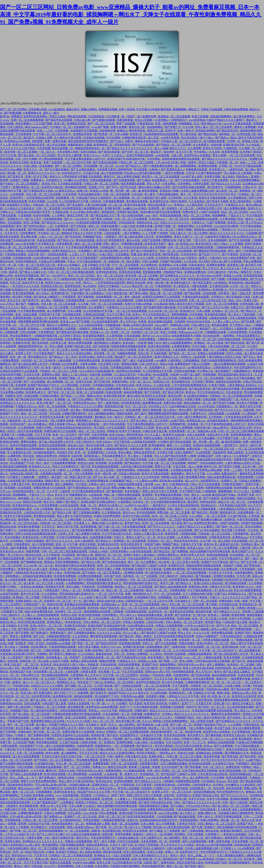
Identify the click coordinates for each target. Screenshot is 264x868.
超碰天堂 (222, 679)
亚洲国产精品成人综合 (78, 346)
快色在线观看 (234, 788)
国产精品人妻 (85, 555)
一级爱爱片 (111, 237)
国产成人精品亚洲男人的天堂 (137, 237)
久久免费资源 (204, 226)
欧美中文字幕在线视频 (213, 198)
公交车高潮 (70, 194)
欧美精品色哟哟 (206, 131)
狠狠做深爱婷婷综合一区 (90, 148)
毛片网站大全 (206, 371)
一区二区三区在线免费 (242, 155)
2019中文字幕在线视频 (248, 166)
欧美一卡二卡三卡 (195, 742)
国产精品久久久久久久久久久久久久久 (130, 148)
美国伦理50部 (55, 604)
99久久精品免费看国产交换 (239, 258)
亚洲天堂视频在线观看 (140, 155)
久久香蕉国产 (250, 413)
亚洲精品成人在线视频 (210, 753)
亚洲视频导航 (178, 424)
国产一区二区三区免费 (21, 725)
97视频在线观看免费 (12, 558)
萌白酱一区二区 (17, 173)
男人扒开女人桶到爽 (70, 155)
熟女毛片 (112, 339)
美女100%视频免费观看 (248, 590)
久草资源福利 (247, 569)
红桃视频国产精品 (121, 481)
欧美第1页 (136, 134)
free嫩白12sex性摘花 (76, 180)
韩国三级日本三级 (81, 477)
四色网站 (180, 834)
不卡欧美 (57, 389)
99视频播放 (186, 124)
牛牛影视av (201, 152)
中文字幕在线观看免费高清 (89, 491)
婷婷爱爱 (38, 141)
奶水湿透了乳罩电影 (234, 530)
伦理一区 (39, 367)
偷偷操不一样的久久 (145, 834)
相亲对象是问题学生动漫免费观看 (161, 212)
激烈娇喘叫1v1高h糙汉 (108, 343)
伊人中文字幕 (59, 806)
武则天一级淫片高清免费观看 (25, 431)
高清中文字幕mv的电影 (139, 304)
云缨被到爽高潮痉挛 (134, 138)
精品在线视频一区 (63, 148)
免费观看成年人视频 (80, 145)
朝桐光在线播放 (154, 438)
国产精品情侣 (133, 463)
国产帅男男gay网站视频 (208, 470)
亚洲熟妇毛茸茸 (77, 124)
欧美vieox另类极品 (69, 265)
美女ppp (221, 781)
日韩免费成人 (8, 569)
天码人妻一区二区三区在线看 (44, 194)
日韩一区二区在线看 (48, 208)
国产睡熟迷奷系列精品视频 (210, 251)
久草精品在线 (61, 212)
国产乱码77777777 (210, 254)
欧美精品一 (35, 329)
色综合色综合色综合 (136, 247)
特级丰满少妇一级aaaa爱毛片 (212, 428)
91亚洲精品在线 (180, 484)
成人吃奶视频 (158, 247)
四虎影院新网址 (189, 820)
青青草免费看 (123, 834)
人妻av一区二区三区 (51, 237)
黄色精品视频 (220, 325)
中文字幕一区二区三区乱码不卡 (53, 134)
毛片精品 (81, 484)
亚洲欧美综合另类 (234, 145)
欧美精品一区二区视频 (26, 597)
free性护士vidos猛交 (137, 505)
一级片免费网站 (131, 233)
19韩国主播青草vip (168, 555)
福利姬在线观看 (84, 696)
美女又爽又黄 (194, 498)
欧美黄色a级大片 (181, 283)
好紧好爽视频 (34, 619)
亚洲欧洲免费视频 (174, 569)
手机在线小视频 (162, 675)
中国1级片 (216, 258)
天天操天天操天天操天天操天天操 (126, 279)
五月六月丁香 (184, 152)
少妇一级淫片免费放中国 (192, 417)
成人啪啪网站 (69, 753)
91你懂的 (163, 442)
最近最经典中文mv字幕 (139, 318)
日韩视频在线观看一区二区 (57, 474)
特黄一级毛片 (112, 244)
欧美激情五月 (173, 438)
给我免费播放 (147, 339)
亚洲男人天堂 (24, 353)
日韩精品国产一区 (111, 247)
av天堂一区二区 (240, 286)
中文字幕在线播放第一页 (92, 261)
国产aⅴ (198, 530)
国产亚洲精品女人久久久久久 (177, 276)
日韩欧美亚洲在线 (220, 537)
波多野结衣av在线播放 (198, 155)
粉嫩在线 (34, 304)
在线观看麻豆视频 (101, 537)
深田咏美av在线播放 (206, 230)
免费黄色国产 (58, 633)
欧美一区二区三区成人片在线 (170, 516)
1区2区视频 (166, 834)
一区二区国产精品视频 (180, 520)
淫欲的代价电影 (27, 350)
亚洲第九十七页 (14, 268)
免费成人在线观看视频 (211, 353)
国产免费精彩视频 (241, 629)
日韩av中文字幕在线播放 (241, 378)
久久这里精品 (197, 201)
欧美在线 (129, 343)
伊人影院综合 (182, 286)
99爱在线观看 (200, 286)
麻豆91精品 (134, 396)
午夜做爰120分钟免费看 (64, 364)
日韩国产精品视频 (128, 212)
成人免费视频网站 (186, 166)
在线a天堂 (246, 293)
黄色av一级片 (178, 855)
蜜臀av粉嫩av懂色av (40, 279)
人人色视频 (237, 244)
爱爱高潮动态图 (114, 406)
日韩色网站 (184, 785)
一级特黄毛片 (230, 445)
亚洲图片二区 (229, 481)
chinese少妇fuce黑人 (169, 689)
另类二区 (120, 654)
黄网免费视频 (180, 314)
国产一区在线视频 (35, 382)
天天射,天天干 (89, 230)
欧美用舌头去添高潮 (154, 396)
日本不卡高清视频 (240, 619)
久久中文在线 (114, 378)
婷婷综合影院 (208, 502)
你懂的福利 (144, 470)
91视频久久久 (162, 788)
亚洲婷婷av (205, 290)
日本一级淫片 (115, 417)
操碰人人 (68, 375)
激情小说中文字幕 (251, 406)
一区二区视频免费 (124, 746)
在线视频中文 (158, 367)
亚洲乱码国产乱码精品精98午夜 (126, 159)
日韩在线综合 (197, 265)
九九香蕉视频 (115, 336)
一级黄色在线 (235, 169)
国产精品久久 (134, 166)
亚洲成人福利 (162, 329)
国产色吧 (85, 435)
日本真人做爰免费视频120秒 (198, 191)
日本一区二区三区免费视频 (222, 304)
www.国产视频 (101, 127)
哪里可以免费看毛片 (180, 459)
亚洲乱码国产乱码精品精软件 (99, 502)
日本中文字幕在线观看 (215, 180)
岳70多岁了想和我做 (147, 845)
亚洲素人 (69, 389)
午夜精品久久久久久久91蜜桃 (124, 307)
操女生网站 (134, 261)
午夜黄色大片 (199, 413)
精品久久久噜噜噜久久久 (62, 325)
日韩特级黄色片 (223, 367)
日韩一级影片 (175, 509)
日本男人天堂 (66, 534)
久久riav (147, 721)
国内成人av (35, 580)
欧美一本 (81, 452)
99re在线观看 (161, 375)
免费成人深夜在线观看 (84, 661)
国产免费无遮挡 (43, 693)
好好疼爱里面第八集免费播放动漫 (83, 208)
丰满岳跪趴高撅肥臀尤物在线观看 (97, 223)
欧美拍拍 (93, 608)
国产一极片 (129, 360)
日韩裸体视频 (189, 534)
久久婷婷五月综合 (224, 764)
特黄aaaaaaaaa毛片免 (191, 332)
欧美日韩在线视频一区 (233, 771)
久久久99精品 (86, 654)
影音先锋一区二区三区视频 (21, 152)
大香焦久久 (199, 223)
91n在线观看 (203, 452)
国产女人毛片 (34, 219)
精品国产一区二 (209, 329)
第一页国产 (129, 116)
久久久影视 (191, 198)
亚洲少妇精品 (89, 152)
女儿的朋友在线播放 (196, 396)
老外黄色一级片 (228, 293)
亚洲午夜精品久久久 (65, 251)
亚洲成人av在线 (99, 191)
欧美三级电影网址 (241, 201)
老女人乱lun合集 (110, 548)
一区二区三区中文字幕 (78, 162)
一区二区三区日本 (178, 219)
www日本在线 (206, 406)
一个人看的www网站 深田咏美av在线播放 (159, 481)
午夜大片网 (184, 240)
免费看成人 (38, 180)
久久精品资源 (195, 205)
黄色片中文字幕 (196, 474)
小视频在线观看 (213, 657)
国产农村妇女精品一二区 (39, 226)
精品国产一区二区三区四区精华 (134, 357)
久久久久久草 (48, 470)
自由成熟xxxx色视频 (59, 643)
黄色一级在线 (133, 297)
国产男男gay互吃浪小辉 (173, 799)
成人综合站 (81, 375)
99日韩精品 (121, 580)
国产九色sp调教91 (83, 399)
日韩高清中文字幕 (50, 314)
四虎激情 (147, 788)
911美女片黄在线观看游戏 (184, 505)
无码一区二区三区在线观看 (176, 251)
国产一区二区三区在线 (101, 124)
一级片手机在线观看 (113, 424)
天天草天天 (12, 233)
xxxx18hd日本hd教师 (226, 226)
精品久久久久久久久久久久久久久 (170, 710)
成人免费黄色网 (147, 116)
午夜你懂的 (77, 293)
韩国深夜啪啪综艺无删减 (154, 806)
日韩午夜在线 (204, 700)
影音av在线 (163, 428)
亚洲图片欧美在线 (134, 647)
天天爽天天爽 (165, 452)
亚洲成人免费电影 (138, 654)
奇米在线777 (85, 682)
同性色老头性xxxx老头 (192, 665)
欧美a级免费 (134, 410)
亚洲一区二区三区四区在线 (155, 350)
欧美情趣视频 (157, 445)
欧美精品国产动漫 (21, 672)
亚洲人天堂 (69, 258)
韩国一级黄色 (189, 162)
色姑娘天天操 (65, 452)
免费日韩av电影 (173, 403)
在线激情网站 (155, 127)
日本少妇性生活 (149, 364)
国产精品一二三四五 (73, 396)
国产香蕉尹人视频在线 (63, 654)
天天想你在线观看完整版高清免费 (174, 636)
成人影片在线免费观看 (26, 756)
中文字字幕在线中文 (231, 558)
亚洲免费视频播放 (242, 435)
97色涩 (190, 173)
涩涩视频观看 (105, 587)
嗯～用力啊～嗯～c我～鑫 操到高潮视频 (134, 191)
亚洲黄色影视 (24, 410)
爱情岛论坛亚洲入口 (111, 505)
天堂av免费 (171, 640)
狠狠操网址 (178, 474)
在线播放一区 (196, 424)
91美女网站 (169, 184)
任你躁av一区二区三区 (226, 311)
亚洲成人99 (40, 318)
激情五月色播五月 (243, 703)
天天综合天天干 (214, 205)
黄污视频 (5, 290)
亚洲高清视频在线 (26, 261)
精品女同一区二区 (143, 286)
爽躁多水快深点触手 (147, 141)
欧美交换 (36, 162)
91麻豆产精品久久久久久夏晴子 (226, 120)
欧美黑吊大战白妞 (53, 187)
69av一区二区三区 (104, 721)
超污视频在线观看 (214, 141)
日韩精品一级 (133, 417)
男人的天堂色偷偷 (160, 548)
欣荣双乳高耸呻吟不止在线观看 (162, 297)
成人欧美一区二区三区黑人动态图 (59, 350)
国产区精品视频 (201, 675)
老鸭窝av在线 (169, 477)
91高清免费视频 (238, 332)
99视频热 (169, 781)
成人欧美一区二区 (227, 191)
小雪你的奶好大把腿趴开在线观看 (82, 177)
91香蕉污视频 (184, 230)
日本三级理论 (16, 127)
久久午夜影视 (52, 555)
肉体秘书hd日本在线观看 (42, 378)
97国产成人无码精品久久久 (231, 594)
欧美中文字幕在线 (130, 431)
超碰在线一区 (117, 261)
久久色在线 (253, 145)
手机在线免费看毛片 (249, 336)
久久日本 (188, 127)
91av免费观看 (247, 848)
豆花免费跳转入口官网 (141, 428)
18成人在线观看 (196, 435)
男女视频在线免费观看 (106, 466)
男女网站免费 (29, 237)
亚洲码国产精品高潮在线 (108, 318)
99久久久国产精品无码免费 (171, 456)
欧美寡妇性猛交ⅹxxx (25, 505)
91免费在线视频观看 (90, 576)
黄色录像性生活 (128, 339)
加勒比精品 (187, 576)
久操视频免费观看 (118, 629)
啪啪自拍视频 (125, 413)
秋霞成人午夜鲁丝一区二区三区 (118, 230)
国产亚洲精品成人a (173, 169)
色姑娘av (145, 675)
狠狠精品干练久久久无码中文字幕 (82, 233)
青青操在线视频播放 (28, 339)
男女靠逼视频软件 (21, 336)
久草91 (106, 155)
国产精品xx (222, 138)
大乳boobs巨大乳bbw (198, 806)
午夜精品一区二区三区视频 (53, 307)
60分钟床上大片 (158, 406)
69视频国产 (212, 636)
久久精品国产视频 (24, 742)
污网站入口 (7, 212)
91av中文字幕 (109, 710)
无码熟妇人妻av (250, 544)
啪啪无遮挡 (32, 268)
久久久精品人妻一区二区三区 (156, 230)
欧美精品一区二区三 (160, 541)
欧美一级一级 (18, 357)
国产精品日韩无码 (174, 392)
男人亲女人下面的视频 (242, 314)
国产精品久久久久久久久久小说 (202, 802)
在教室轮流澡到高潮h (229, 382)
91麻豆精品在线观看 (53, 268)
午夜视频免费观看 (114, 201)
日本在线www (158, 219)
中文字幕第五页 (45, 244)
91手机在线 (74, 268)
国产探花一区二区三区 (183, 353)
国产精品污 (73, 502)
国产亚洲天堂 (16, 177)
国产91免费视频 (35, 657)
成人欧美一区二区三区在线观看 (67, 608)
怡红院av (234, 272)
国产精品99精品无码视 (81, 569)
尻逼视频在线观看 (130, 643)
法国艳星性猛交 (135, 601)
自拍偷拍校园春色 (218, 421)
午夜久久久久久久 (252, 268)
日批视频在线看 (22, 258)
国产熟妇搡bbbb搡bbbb (209, 520)
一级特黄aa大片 (177, 367)
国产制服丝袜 (145, 725)
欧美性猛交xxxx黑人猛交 (33, 569)
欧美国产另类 (246, 495)
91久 (228, 703)
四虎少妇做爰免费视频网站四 (219, 360)
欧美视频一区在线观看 (109, 463)
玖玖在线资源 (234, 392)
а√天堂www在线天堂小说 (200, 626)
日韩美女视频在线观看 (216, 640)
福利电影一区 (227, 134)
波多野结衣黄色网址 (36, 116)
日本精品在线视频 (94, 138)
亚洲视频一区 (63, 399)
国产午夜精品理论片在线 (39, 191)
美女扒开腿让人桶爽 (109, 569)
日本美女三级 (59, 343)
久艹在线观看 (150, 576)
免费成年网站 (186, 226)
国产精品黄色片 (95, 279)
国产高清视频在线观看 (79, 417)
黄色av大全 (248, 820)
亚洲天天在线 (84, 382)
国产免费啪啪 (180, 551)
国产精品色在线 (208, 134)
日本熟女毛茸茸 (187, 824)
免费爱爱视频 (101, 764)
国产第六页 (253, 343)
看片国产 (21, 304)
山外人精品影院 (85, 541)
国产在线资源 (102, 346)
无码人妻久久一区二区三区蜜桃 (189, 233)
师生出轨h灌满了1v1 (160, 205)
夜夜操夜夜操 (125, 120)
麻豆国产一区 (60, 477)
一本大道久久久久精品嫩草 (199, 438)
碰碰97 (60, 502)
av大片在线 (84, 629)
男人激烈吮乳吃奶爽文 (159, 573)
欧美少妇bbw (144, 385)
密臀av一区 (172, 852)
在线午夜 (33, 254)
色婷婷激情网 (246, 477)
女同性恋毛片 (78, 700)
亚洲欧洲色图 (113, 208)
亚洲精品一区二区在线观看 (174, 116)
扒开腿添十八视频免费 (234, 329)
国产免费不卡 (8, 530)
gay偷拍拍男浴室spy (200, 367)
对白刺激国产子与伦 (22, 463)
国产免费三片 (173, 127)
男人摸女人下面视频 (17, 647)
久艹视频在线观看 (154, 399)
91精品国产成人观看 (155, 198)
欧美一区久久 (109, 725)
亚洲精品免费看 (135, 778)
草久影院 (204, 261)
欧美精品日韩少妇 (52, 286)
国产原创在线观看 (109, 152)
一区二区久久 (47, 152)
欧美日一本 (141, 367)
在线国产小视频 (20, 180)
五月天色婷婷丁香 (172, 767)
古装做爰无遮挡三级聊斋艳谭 (115, 169)
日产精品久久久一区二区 (95, 848)
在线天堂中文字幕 (33, 283)
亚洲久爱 (219, 703)
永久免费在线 (149, 265)
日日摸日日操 (8, 813)
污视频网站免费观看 (121, 597)
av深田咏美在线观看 (144, 442)
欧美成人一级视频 (219, 615)
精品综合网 (175, 396)
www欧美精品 (197, 120)
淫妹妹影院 (236, 350)
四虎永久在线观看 (79, 703)
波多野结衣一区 (158, 611)
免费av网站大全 (207, 813)
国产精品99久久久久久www (58, 223)
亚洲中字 (171, 131)
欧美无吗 (150, 703)
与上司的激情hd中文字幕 (74, 201)
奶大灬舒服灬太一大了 (24, 778)
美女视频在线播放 (69, 668)
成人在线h (229, 177)
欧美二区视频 (32, 223)
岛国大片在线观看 (39, 809)
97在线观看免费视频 (64, 463)
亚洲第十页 (8, 435)
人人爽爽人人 (123, 799)
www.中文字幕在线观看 (238, 124)
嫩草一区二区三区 (24, 792)
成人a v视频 (161, 148)
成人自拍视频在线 (250, 650)
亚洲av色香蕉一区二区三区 (213, 643)
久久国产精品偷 (237, 516)
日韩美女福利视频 (185, 371)
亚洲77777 (188, 703)
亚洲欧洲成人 (55, 622)
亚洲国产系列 (243, 633)
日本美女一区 (141, 502)
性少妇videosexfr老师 (209, 276)
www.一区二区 (115, 459)
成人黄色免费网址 (244, 116)
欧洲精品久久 (103, 855)
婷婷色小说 (210, 466)
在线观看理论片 (210, 481)
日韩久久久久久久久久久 (175, 223)
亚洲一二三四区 (234, 470)
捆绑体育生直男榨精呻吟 (30, 449)
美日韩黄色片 (216, 187)
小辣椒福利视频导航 (228, 247)
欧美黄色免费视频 (29, 527)
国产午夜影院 (230, 254)
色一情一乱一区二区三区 (226, 682)
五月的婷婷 (175, 198)
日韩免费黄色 (28, 233)
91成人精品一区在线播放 (39, 166)
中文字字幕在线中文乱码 (117, 534)
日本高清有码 (189, 254)
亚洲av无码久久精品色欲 (209, 583)
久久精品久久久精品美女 (20, 208)
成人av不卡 (192, 481)
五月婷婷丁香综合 (251, 152)
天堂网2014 (218, 297)
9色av (194, 484)
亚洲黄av (25, 689)
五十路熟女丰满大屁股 (68, 138)
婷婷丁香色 (118, 795)
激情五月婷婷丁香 (78, 215)
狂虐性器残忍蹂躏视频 (14, 466)
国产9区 (86, 466)
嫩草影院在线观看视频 (104, 636)
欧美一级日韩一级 (158, 283)
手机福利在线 (21, 686)
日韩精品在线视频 (94, 314)
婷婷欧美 (113, 431)
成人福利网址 (127, 725)
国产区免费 (248, 322)
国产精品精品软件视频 (226, 389)
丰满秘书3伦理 (22, 343)
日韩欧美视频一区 (94, 590)
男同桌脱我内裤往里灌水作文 (236, 375)
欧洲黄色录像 (145, 226)
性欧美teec (243, 177)
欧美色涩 (46, 665)
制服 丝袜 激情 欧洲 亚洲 (146, 254)
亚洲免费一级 (157, 208)
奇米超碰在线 (107, 300)
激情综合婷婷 (67, 778)
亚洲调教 (107, 375)
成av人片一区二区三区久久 (39, 682)
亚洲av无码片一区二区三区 (47, 626)
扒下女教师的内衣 (171, 668)
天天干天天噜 (43, 435)
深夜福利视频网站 (221, 116)
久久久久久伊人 (164, 718)
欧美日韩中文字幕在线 (240, 580)
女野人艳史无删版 (89, 647)
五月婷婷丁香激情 (203, 382)
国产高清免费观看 (83, 530)
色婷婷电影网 (85, 746)
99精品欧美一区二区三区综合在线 (28, 421)
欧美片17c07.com (251, 399)
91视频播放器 (113, 325)
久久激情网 (195, 148)
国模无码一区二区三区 (109, 555)
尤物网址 (10, 396)
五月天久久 (151, 498)
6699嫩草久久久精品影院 (241, 785)
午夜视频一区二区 (228, 162)
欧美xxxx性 (226, 590)
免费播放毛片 (153, 714)
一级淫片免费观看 (174, 173)
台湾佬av (167, 714)
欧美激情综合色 (160, 201)
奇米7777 (193, 329)
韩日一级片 (235, 251)
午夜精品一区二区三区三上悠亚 (59, 371)
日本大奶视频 (195, 834)
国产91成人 (117, 141)
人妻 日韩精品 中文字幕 (96, 265)
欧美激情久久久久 (40, 466)
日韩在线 (37, 866)
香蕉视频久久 (84, 421)
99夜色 (129, 141)
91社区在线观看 (70, 505)
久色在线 (111, 452)
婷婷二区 (94, 226)
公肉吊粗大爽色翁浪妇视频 (185, 268)
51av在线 (52, 201)
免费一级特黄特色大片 (139, 594)
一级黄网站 (228, 336)
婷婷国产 (193, 463)
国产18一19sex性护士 (77, 219)
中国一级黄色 (13, 682)
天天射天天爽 (32, 375)
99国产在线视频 (152, 240)
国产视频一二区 (168, 661)
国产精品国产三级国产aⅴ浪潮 (149, 566)
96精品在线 (17, 474)
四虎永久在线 (105, 357)
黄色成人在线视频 (129, 788)
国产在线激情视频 (124, 180)
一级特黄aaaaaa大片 (113, 410)
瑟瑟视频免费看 (152, 272)
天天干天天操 (8, 155)
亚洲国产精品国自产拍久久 (44, 385)
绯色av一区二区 (72, 590)
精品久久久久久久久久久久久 (227, 233)
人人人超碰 (85, 597)
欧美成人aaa (67, 322)
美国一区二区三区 (193, 838)
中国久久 (119, 537)
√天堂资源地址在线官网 (40, 198)
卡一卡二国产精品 (84, 601)
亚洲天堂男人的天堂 (193, 555)
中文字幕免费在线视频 (32, 311)
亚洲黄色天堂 (177, 566)
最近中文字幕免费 (16, 279)
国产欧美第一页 (104, 134)
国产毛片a (113, 187)
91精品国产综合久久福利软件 (94, 198)
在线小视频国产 (16, 378)
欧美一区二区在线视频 (53, 406)
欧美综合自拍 (31, 537)
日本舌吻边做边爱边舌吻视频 (213, 661)
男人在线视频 (94, 449)
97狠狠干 (175, 703)
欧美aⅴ (137, 314)
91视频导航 (231, 148)
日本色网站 (154, 159)
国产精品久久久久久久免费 (131, 445)
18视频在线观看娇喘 (38, 438)
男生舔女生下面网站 (43, 739)
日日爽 (247, 686)
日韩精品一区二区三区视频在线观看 (231, 396)
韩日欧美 (250, 859)
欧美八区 (60, 124)
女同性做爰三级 (247, 134)
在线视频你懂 (108, 131)
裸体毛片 (109, 177)
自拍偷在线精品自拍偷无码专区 (73, 428)
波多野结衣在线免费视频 (160, 619)
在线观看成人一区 (163, 180)
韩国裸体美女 (103, 746)
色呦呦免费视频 (127, 353)
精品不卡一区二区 (157, 590)
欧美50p (5, 116)
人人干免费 (149, 233)
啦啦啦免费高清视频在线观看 (129, 346)
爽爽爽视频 (225, 491)
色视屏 (143, 322)
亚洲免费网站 (164, 237)
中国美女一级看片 (197, 258)
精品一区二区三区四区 (235, 212)
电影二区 (109, 495)
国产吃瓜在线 (129, 187)
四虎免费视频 (73, 339)
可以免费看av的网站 (12, 392)
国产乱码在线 (73, 237)
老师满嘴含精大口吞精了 (210, 749)
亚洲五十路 (251, 300)
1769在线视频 (84, 778)
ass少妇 (120, 166)
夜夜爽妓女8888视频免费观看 (82, 604)
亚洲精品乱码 (177, 693)
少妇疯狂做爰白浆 (29, 530)
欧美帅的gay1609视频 (18, 141)
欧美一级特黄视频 (166, 124)
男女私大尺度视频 (247, 403)
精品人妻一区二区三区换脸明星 (19, 247)
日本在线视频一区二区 (107, 619)
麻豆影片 (29, 138)
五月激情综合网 (219, 286)
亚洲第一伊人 (180, 778)
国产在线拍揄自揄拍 (114, 562)
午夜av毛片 (28, 459)
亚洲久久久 (255, 208)
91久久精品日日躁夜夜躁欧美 (97, 371)
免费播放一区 (248, 191)
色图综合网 (137, 449)
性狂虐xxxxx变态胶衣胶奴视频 (143, 173)
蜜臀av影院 (251, 788)
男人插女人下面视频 (140, 456)
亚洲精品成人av (196, 421)
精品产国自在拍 (110, 608)
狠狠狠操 (59, 300)
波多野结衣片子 (189, 852)
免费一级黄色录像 (56, 141)
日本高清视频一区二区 (154, 841)
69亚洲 (174, 375)
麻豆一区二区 (175, 866)
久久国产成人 (48, 668)
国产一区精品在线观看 (54, 254)
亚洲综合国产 (18, 424)
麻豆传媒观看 (18, 230)
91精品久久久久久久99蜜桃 (52, 459)
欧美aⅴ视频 (43, 389)
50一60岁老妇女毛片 (69, 173)
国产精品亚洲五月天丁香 (105, 215)
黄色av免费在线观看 (81, 343)
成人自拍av (43, 293)
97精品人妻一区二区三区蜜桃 (136, 162)
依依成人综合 (76, 445)
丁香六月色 (200, 240)
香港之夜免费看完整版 (192, 477)
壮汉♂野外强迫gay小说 (208, 124)
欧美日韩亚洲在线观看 (32, 622)
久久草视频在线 (238, 198)
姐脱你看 (13, 689)
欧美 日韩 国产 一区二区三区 (54, 403)
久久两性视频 (228, 219)
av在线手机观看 (170, 138)
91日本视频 (218, 778)
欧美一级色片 (186, 131)
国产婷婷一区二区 (83, 643)
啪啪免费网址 (168, 665)
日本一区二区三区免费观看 (131, 219)
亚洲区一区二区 (121, 332)
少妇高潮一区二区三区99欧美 (39, 360)
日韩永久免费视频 (182, 428)
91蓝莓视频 (62, 131)
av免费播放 (67, 802)
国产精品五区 (200, 512)
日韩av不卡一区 (253, 187)
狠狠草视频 (33, 551)
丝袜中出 (133, 820)
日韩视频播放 (192, 360)
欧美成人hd (187, 244)
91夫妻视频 (235, 261)
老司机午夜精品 (164, 746)
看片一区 (186, 194)
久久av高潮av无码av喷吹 (85, 212)
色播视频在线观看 (197, 169)
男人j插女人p (128, 615)
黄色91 (218, 672)
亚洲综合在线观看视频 (53, 445)
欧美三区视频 (200, 116)
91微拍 (51, 852)
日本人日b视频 (158, 459)
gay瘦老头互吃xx (65, 191)
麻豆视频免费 (125, 300)
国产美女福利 (75, 205)
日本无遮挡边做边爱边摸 (213, 774)
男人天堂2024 (254, 223)
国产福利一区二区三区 (93, 290)
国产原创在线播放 (33, 481)
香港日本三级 (137, 127)
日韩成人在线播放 (250, 481)
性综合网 (219, 788)
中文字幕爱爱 (96, 700)
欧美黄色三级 (236, 265)
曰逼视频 (252, 233)
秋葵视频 (128, 569)
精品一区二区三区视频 (88, 244)
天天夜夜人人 (82, 523)
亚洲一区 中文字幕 (37, 177)
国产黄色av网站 (139, 293)
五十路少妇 (200, 615)
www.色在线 (90, 813)
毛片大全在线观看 (240, 290)
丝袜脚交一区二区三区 (180, 208)
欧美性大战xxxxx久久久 (60, 283)
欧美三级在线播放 (135, 852)
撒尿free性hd (95, 396)
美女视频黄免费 (29, 806)
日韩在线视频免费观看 (73, 710)
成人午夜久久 (188, 813)
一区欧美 (141, 343)
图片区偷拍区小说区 (239, 297)
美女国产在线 (223, 728)
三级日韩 (245, 548)
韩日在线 (29, 456)
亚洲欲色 (21, 643)
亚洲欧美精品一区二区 (26, 187)
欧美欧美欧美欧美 (115, 396)
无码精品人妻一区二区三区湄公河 (182, 141)
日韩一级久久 (224, 456)
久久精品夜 (161, 304)
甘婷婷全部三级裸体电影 (83, 548)
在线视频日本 (82, 127)
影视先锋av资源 (198, 587)
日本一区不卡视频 (26, 159)
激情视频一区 (26, 498)
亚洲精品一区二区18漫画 (209, 343)
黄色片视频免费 (152, 410)
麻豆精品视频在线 (89, 424)
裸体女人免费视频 (245, 127)
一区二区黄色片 (253, 682)
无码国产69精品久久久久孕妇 (67, 725)
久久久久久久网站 (110, 668)
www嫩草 (161, 360)
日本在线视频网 (218, 240)
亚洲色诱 (230, 520)
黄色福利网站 (51, 845)
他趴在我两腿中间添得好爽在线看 (210, 551)
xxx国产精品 (254, 760)
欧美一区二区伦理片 (65, 435)
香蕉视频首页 (117, 240)
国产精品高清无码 (228, 131)
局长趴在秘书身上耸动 (100, 445)
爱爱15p (45, 806)
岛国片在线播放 (35, 541)
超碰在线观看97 (111, 226)
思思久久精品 (58, 116)
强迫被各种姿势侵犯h (20, 785)
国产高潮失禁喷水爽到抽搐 (160, 307)
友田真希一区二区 (105, 353)
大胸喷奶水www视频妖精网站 (175, 339)
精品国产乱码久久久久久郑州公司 (129, 693)
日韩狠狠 (180, 322)
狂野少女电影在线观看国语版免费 (36, 534)
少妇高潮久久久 (76, 749)
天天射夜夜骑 (24, 134)
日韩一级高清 (10, 272)
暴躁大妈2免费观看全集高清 (60, 580)
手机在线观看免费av (145, 799)
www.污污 (50, 866)
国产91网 (197, 827)
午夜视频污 (86, 251)
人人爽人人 (29, 615)
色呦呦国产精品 (93, 237)
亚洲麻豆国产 (206, 456)
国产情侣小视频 (138, 530)
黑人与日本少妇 (230, 268)
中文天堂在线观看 (133, 672)
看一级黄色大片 (129, 774)
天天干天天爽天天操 (119, 314)
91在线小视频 (233, 686)
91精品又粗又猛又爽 (155, 431)
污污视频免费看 (207, 509)
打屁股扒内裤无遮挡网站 (125, 866)
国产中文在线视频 (143, 145)
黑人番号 (150, 194)
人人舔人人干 (77, 254)
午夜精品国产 (53, 590)
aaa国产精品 (178, 421)
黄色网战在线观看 (76, 187)
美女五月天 (14, 300)
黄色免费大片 (196, 735)
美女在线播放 (212, 530)
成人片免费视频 (198, 318)
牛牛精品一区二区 (61, 127)
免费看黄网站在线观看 (219, 488)
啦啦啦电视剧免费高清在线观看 (181, 159)
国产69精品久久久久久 (227, 611)
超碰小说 (83, 191)
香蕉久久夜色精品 (144, 555)
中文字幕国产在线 (228, 438)
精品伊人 (252, 120)
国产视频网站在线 (32, 562)
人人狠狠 (7, 544)
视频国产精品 (171, 544)
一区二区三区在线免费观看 (131, 311)
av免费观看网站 (181, 346)
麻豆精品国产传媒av (225, 495)
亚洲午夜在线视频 (159, 346)
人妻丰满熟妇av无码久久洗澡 (224, 357)
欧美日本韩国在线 (237, 749)
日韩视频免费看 (76, 300)
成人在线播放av (95, 293)
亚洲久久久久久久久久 (42, 173)
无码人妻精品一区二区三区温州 (102, 622)
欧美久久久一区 (34, 169)
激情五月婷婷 (90, 668)
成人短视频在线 (243, 668)
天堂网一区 (234, 141)
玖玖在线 (55, 413)
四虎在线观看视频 (101, 180)
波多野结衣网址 (59, 318)
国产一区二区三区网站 (69, 166)
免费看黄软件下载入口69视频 (192, 364)
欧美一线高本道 (69, 848)
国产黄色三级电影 (102, 219)
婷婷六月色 (86, 728)
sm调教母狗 (15, 456)
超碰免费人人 (101, 329)
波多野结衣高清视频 (129, 371)
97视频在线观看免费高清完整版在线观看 (77, 714)
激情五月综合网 (136, 283)
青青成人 (94, 710)
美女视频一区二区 (109, 672)
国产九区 (128, 845)
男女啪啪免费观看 (252, 389)
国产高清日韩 (102, 382)
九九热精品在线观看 (70, 184)
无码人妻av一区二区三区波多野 (214, 127)
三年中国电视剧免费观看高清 (190, 385)
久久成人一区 (91, 520)
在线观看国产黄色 (11, 226)
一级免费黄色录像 (240, 679)
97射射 (187, 558)
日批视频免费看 (53, 219)
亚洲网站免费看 (208, 166)
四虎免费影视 (65, 244)
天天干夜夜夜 (200, 597)
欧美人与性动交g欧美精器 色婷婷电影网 (207, 668)
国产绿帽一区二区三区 (79, 686)
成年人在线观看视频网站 (177, 343)
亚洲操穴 (210, 827)
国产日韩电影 (79, 226)
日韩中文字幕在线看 (85, 558)
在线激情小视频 (156, 696)
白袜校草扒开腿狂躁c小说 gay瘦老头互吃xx (231, 237)
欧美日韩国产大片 (243, 551)
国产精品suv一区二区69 (63, 357)
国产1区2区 (103, 488)
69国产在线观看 (210, 212)
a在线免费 (199, 357)
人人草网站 (59, 215)
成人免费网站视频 (235, 208)
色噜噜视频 (209, 375)
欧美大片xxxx (92, 155)
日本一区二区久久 (141, 382)
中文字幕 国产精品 (189, 307)
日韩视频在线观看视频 (134, 728)
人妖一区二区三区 (93, 378)
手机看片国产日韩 (18, 721)
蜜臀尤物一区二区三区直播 (174, 512)
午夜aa (72, 261)
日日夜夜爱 (69, 555)
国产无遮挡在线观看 (105, 162)
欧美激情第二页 (103, 145)
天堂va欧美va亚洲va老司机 (51, 785)
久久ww (126, 286)
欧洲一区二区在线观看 (91, 392)
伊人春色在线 (189, 134)
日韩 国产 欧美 (35, 558)
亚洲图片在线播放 (224, 576)
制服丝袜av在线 (180, 325)
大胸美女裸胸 (88, 364)
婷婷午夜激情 (179, 201)
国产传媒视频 (86, 297)
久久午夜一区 (208, 541)
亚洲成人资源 (251, 141)
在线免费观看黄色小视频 (115, 258)
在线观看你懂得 (149, 764)
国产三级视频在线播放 (87, 512)
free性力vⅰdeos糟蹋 (11, 169)
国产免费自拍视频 (141, 629)
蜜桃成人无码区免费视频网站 (33, 251)
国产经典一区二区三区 (47, 732)
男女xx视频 (220, 155)
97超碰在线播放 (50, 396)
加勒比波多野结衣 (145, 452)
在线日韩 (169, 795)
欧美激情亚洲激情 (216, 314)
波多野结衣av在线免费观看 (102, 707)
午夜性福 (10, 749)
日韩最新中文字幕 (12, 611)
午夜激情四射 (164, 286)
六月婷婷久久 (102, 795)
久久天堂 (53, 491)
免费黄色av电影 (51, 375)
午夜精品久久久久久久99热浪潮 (141, 477)
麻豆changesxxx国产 (37, 127)
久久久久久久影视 (143, 258)
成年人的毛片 (109, 484)
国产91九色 (223, 626)
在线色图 (13, 661)
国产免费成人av (53, 817)
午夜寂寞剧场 (145, 124)
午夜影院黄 (89, 587)
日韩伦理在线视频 (24, 389)
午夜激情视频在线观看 (63, 647)
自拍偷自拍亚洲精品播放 (38, 576)
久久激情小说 (115, 523)
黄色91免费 (53, 753)
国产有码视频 (193, 767)
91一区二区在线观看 (212, 378)
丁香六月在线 (40, 689)
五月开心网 (249, 466)
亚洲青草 (148, 495)
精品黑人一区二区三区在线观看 (161, 177)
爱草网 (214, 512)
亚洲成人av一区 (100, 332)
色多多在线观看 (47, 240)
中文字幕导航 (122, 442)
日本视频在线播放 (121, 367)
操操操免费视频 (133, 392)
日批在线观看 (133, 336)
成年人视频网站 (65, 484)
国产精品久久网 (62, 512)
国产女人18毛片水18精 (216, 307)
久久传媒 (84, 304)
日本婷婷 (85, 385)
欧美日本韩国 (88, 544)
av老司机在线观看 (141, 551)
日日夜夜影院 (97, 116)
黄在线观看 (141, 169)
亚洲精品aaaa (240, 537)
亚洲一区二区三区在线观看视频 (141, 604)
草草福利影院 (123, 145)
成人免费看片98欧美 (88, 534)
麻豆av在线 (133, 240)
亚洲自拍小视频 (170, 191)
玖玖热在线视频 (119, 640)
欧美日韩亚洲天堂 (132, 544)
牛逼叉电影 (180, 466)
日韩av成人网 (82, 120)
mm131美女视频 (25, 244)
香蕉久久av (130, 389)
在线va (200, 636)
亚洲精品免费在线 (195, 272)
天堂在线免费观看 (204, 679)
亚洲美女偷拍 (87, 357)
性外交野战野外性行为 (248, 367)
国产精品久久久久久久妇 (226, 184)
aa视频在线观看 (219, 318)
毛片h (259, 675)
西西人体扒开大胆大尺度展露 (187, 304)
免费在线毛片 (191, 212)
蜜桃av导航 (99, 523)
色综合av (165, 760)
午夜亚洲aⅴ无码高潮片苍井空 (33, 212)
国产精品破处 (204, 576)
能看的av (122, 131)
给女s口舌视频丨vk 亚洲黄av (152, 120)
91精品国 (242, 802)
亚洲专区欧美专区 (107, 272)
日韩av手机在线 (69, 290)
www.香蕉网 (179, 329)
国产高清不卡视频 (218, 201)
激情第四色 (108, 212)
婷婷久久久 (7, 410)
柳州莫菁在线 (137, 131)
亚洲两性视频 (125, 742)
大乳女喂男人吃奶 (68, 152)
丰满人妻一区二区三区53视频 (185, 756)
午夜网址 (246, 767)
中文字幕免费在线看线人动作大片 (86, 159)
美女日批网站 (254, 527)
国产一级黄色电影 (109, 403)
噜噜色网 (91, 739)
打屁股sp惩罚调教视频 (52, 261)
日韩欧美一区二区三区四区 (207, 686)
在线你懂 (216, 145)
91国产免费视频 (217, 223)
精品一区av (235, 300)
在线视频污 (218, 580)
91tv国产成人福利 (192, 177)
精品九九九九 (178, 148)
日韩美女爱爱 (201, 184)
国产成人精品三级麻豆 (237, 672)
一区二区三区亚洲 (215, 516)
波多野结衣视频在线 (27, 276)
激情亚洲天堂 (228, 512)
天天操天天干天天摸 (221, 573)
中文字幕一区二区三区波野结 (121, 675)
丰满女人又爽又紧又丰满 (15, 484)
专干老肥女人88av (241, 325)
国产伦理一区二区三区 (136, 152)
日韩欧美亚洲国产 (146, 300)
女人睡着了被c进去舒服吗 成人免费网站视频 (79, 438)
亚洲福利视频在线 (150, 290)
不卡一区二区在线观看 (126, 265)
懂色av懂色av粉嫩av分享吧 (155, 187)
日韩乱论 (186, 357)
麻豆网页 (193, 502)
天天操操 (26, 795)
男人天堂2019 (211, 268)
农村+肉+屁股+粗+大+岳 (216, 696)
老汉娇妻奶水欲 (181, 382)
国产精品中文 (145, 746)
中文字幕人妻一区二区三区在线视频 (164, 463)
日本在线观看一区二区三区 (247, 541)
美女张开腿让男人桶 (128, 721)
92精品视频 (209, 399)
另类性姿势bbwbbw (85, 403)
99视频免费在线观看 (188, 781)
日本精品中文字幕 (152, 735)
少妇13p (98, 682)
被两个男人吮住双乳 (20, 707)
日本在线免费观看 (75, 367)
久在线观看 (14, 481)
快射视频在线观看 (184, 672)
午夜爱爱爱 (69, 297)
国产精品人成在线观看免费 (171, 587)
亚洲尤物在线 (73, 573)
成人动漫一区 (112, 477)
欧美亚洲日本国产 (156, 244)
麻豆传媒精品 (183, 679)
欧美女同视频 (37, 201)
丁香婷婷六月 (228, 230)
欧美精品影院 (120, 809)
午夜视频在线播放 (16, 254)
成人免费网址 (78, 459)
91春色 (61, 470)
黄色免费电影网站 (46, 781)
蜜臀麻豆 (17, 116)
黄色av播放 (125, 452)
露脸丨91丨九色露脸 (216, 350)
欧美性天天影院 (213, 148)
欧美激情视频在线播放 (120, 700)
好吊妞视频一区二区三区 (99, 166)
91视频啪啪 (210, 491)
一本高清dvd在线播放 (31, 587)
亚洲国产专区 (150, 665)
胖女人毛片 (154, 184)
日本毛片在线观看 (94, 339)
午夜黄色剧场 (180, 788)
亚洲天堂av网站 (86, 389)
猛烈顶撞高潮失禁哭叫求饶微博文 (89, 141)
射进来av (93, 254)
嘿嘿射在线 (169, 240)
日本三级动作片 (217, 272)
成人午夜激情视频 (112, 173)
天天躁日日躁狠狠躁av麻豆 (16, 509)
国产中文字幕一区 (252, 562)
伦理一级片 (154, 771)
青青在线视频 (91, 410)
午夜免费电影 (46, 332)
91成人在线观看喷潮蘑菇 (245, 180)
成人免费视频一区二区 (127, 198)
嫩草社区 (52, 771)
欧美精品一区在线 (98, 367)
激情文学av (83, 838)
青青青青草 (172, 534)
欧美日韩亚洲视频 (24, 293)
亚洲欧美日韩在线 (40, 548)
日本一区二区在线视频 (30, 753)
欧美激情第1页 (60, 293)
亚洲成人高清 (58, 569)
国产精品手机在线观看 (59, 120)
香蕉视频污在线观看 (172, 707)
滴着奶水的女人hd (148, 223)
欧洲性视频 (195, 350)
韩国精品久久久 (67, 682)
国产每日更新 (248, 756)
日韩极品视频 (25, 435)
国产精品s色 (127, 636)
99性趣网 (51, 558)
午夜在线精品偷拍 (168, 194)
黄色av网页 (186, 410)
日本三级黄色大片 (152, 838)
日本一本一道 (8, 265)
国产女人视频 (133, 739)
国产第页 (144, 802)
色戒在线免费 (146, 360)
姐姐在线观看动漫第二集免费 (136, 484)
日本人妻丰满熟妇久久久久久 (151, 855)
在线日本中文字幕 (218, 435)
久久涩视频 (255, 583)
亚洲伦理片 (17, 198)
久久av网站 (213, 474)
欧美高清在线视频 (130, 272)
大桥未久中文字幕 (192, 544)
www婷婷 (92, 300)
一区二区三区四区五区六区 (159, 417)
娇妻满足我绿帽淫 (232, 831)
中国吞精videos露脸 (218, 689)
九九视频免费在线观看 (87, 360)
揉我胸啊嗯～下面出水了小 (229, 215)
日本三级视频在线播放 (243, 318)
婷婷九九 (55, 177)
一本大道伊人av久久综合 (25, 286)
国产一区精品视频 (193, 831)
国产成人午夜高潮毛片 (144, 251)
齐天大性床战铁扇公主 (156, 314)
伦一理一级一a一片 (103, 703)
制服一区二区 (89, 505)
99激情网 (83, 693)
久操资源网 (179, 350)
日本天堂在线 (197, 799)
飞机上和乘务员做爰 (128, 177)
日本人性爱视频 (92, 268)
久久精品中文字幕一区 (168, 629)
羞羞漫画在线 (73, 286)
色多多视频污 (24, 124)
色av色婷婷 (90, 286)
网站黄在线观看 (77, 116)
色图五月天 (238, 307)
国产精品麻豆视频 (185, 817)
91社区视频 (40, 608)
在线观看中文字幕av (19, 205)
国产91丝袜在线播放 (187, 180)
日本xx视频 (122, 134)
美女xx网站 (65, 558)
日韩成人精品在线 (129, 474)
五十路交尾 (224, 809)
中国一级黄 (241, 601)
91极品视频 (65, 360)
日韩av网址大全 (201, 325)
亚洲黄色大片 (16, 219)
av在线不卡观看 (60, 661)
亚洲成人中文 (97, 187)
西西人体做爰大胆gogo (62, 424)
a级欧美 (96, 831)
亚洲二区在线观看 (76, 718)
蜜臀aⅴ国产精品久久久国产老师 (168, 279)
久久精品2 (156, 654)
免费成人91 (100, 767)
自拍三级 (144, 353)
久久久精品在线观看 (91, 325)
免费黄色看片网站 (245, 459)
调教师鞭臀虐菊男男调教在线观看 (39, 322)
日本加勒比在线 (125, 385)
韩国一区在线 (191, 629)
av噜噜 (192, 456)
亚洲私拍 (109, 268)
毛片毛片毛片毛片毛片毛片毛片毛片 (215, 194)
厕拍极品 (100, 417)
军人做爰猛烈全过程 (20, 452)
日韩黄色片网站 (191, 739)
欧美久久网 (104, 863)
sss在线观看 (163, 155)
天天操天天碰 (91, 173)
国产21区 (39, 636)
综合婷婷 (169, 152)
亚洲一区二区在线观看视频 (28, 120)
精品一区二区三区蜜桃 (197, 215)
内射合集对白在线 (136, 756)
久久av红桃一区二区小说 (164, 311)
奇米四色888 (236, 283)
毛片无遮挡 (136, 703)
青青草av (180, 205)
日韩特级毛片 (179, 120)
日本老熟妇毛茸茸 (34, 145)
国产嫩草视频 (115, 491)
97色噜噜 (163, 233)
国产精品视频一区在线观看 (44, 230)
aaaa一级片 (152, 215)
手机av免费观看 (253, 261)
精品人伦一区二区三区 (232, 502)
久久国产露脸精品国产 (209, 173)
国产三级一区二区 (109, 527)
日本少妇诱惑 (174, 742)
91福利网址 (175, 360)
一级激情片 (84, 329)
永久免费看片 (201, 145)
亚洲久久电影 (156, 852)
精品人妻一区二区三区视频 (167, 293)
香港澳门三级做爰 (253, 611)
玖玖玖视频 (113, 138)
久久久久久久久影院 (205, 558)
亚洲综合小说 (162, 382)
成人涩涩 (154, 138)
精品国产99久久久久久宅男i (94, 792)
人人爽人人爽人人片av (226, 322)
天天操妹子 (93, 725)
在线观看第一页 (65, 198)
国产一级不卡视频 (105, 841)
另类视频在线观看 (136, 611)
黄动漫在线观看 (86, 240)
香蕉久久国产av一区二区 (189, 237)
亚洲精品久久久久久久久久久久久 (43, 841)
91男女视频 (48, 537)
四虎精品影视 (243, 845)
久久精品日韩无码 (125, 375)
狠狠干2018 (154, 343)
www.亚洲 (231, 739)
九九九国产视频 (43, 124)
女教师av (154, 169)
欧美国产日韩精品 (67, 852)
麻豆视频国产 (224, 371)
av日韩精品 (220, 283)
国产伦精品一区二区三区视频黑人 (21, 184)
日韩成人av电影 (99, 551)
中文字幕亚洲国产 (88, 258)
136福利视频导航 (53, 329)
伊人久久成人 (153, 435)
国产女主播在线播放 (57, 169)
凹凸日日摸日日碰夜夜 (189, 746)
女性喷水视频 (213, 177)
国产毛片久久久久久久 (228, 410)
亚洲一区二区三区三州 (112, 817)
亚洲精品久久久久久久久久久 (18, 403)
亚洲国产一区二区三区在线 (81, 817)
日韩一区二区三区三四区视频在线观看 (191, 247)
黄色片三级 (167, 583)
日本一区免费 (188, 290)
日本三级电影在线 (117, 293)
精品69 (27, 679)
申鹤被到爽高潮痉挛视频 (109, 778)
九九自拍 (215, 152)
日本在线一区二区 (99, 809)
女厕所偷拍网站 (126, 470)
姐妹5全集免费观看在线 (222, 477)
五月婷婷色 (162, 258)
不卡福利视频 (159, 353)
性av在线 (43, 661)
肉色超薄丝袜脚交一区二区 (29, 491)
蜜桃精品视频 (130, 364)
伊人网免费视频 (77, 774)
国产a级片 (141, 413)
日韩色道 (96, 201)
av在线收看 (96, 495)
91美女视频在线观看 (134, 527)
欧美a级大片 (188, 311)
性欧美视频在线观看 (133, 184)
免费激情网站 (114, 771)
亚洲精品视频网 (124, 781)
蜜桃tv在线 (224, 693)
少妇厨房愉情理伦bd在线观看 (161, 134)
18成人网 (177, 155)
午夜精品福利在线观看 (196, 297)
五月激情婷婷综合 (71, 820)
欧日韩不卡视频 (22, 297)
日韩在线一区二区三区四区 (49, 205)
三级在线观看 (112, 233)
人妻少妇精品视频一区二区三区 (104, 205)
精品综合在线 (8, 527)
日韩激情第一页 (189, 378)
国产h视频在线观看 (104, 120)
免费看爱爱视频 (22, 318)
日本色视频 (196, 314)
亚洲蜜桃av (165, 265)
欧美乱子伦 (49, 184)
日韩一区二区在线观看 (117, 194)
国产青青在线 (252, 566)
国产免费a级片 (40, 633)
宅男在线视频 (91, 820)
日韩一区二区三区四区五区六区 (37, 265)
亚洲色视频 (179, 548)
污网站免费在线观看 (128, 495)
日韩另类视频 (100, 435)
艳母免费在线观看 (199, 279)
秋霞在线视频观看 (171, 215)
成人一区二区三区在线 (110, 276)
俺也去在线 (212, 831)
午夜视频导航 (241, 534)
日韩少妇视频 (150, 261)
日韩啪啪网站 (234, 187)
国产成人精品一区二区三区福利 (37, 155)
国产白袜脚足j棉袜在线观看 (189, 187)
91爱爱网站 (77, 675)
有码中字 (191, 707)
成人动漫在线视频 (133, 215)
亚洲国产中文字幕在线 (215, 562)
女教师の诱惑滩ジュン (250, 608)
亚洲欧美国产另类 (132, 650)
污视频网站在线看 (216, 332)
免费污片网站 (44, 428)
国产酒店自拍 (75, 650)
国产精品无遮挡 (202, 283)
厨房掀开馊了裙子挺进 (105, 735)
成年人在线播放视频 (109, 389)
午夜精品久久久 (235, 205)
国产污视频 (218, 279)
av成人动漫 (128, 226)
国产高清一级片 (194, 866)
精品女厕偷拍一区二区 (198, 403)
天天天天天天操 (164, 679)
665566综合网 (211, 336)
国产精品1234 (66, 240)
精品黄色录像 (204, 611)
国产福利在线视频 (53, 339)
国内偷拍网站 (57, 749)
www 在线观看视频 (68, 795)
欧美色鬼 (162, 703)
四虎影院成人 (92, 456)
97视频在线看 (107, 679)
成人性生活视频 (57, 145)
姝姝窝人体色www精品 (215, 629)
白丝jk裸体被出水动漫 (47, 258)
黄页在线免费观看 (43, 484)
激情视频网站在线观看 (205, 219)
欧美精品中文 (20, 290)
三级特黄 (65, 491)
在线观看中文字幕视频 (84, 131)
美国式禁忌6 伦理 (242, 428)
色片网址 (219, 785)
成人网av (250, 169)
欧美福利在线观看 (200, 764)
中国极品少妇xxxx (26, 406)
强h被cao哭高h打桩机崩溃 (138, 325)
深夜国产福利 (153, 544)
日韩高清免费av (101, 498)
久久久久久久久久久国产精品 (18, 148)
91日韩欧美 (113, 116)
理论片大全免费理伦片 (18, 367)
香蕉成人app (177, 258)
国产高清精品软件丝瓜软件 (151, 700)
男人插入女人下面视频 (138, 827)
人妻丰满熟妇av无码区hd (242, 385)
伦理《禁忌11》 (85, 283)
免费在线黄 (194, 449)
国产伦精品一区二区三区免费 (174, 145)
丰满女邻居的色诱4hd (134, 548)
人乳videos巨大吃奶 (167, 162)
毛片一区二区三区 (136, 406)
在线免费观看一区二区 (109, 297)
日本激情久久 (55, 180)
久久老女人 (118, 155)
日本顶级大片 (183, 601)
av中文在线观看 (116, 428)
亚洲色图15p (220, 290)
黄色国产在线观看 (175, 654)
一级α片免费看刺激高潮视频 (229, 364)
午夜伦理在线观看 (248, 520)
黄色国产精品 (133, 523)
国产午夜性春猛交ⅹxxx (82, 488)
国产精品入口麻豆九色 (33, 272)
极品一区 (174, 244)
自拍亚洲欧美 (39, 647)
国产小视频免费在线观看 (158, 166)
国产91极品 (144, 180)
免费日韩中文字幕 (11, 191)
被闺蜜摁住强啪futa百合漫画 (24, 640)
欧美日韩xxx (83, 498)
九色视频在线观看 (181, 470)
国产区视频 (83, 322)
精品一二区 (28, 307)
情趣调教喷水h (137, 268)
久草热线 (254, 516)
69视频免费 (12, 332)
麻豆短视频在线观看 (161, 322)
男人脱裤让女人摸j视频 (238, 173)
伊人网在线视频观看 (51, 159)
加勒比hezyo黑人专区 (158, 672)
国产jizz (98, 477)
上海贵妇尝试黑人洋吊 (209, 208)
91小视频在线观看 (135, 771)
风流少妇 (26, 693)
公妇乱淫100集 (155, 622)
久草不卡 (115, 845)
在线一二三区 (45, 131)
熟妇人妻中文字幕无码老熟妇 (75, 516)
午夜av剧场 (145, 375)
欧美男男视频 (230, 152)
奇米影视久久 (217, 169)
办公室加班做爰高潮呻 (105, 322)
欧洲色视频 (241, 488)
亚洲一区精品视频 (26, 314)
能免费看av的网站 (44, 795)
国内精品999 (209, 505)
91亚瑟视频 (44, 148)
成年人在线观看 (160, 608)
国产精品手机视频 (136, 459)
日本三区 (15, 283)
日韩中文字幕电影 (109, 286)
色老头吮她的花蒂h (90, 194)
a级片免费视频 (19, 548)
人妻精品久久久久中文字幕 (183, 696)
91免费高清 (62, 226)
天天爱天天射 (204, 703)
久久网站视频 (70, 385)
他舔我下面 (7, 385)
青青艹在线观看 (126, 124)
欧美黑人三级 (236, 223)
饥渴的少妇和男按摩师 (108, 516)
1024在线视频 (138, 809)
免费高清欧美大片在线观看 (61, 431)
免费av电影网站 (95, 650)
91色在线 (137, 194)
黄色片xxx (148, 336)
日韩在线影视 (127, 223)
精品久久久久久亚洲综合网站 (75, 353)
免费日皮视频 (119, 127)
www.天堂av (7, 304)
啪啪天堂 (121, 268)
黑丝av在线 (167, 364)
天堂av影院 (75, 813)
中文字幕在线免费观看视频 (82, 247)
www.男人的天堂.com (182, 700)
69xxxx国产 (162, 325)
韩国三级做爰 (18, 329)
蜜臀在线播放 (29, 442)
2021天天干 (255, 505)
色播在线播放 (187, 643)
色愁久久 (256, 286)
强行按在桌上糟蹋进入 (47, 297)
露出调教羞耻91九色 (237, 753)
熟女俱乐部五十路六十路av (198, 138)
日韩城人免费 (44, 138)
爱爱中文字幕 (163, 466)
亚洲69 (128, 555)
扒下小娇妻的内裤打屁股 (69, 279)
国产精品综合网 (241, 689)
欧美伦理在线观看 (136, 205)
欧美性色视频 (42, 215)
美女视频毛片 (71, 230)
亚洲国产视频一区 (166, 226)
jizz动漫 (206, 495)
